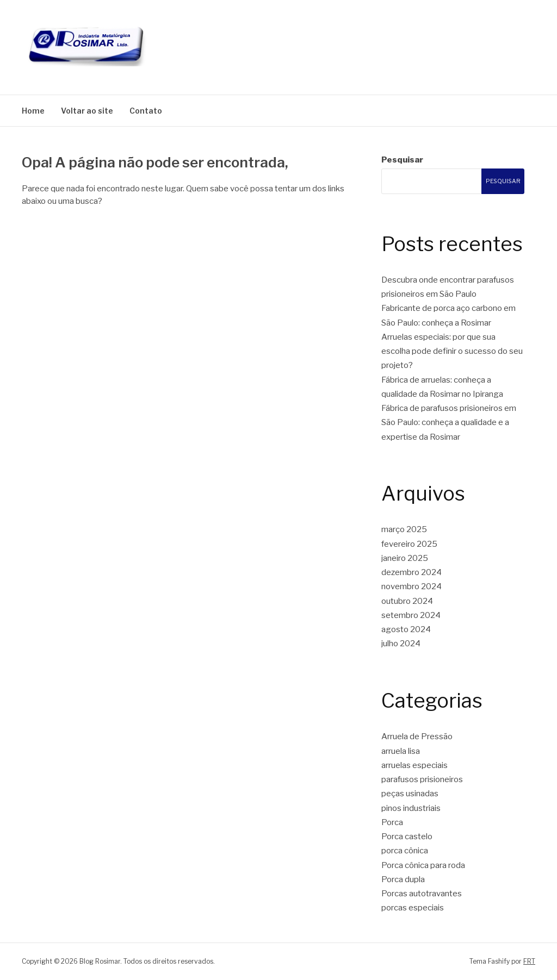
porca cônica (405, 851)
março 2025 (404, 529)
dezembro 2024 (411, 572)
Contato (146, 111)
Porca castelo (407, 837)
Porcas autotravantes (422, 894)
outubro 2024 (407, 601)
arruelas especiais (414, 765)
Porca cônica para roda (423, 865)
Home (33, 111)
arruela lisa (401, 751)
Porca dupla (403, 879)
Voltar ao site (87, 111)
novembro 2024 (411, 586)
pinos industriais (411, 808)
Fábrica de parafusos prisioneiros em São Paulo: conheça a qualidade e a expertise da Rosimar (449, 423)
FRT (529, 961)
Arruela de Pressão (417, 736)
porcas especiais (413, 908)
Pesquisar (402, 160)
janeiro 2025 (405, 558)
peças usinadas (410, 794)
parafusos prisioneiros (422, 779)
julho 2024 (401, 644)
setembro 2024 (411, 615)
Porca (392, 822)
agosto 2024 (406, 629)
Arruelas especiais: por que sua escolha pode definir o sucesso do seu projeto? (452, 351)
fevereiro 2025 (409, 544)
